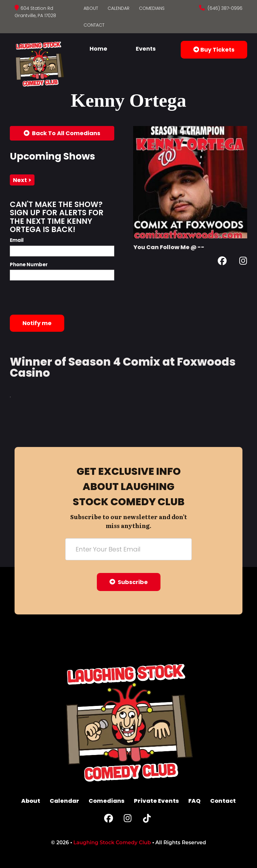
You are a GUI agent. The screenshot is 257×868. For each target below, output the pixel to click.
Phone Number (29, 264)
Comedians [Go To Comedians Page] (152, 8)
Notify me (37, 323)
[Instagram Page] (243, 262)
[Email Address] (128, 549)
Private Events (156, 801)
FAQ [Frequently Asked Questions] (194, 801)
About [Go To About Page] (91, 8)
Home (98, 49)
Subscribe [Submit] (129, 582)
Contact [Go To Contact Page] (94, 25)
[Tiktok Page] (147, 820)
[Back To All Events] (62, 133)
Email (17, 240)
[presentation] (58, 298)
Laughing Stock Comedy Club (112, 843)
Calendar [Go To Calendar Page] (119, 8)
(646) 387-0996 (224, 8)
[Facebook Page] (222, 262)
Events (146, 49)
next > (22, 180)
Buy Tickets (214, 50)
